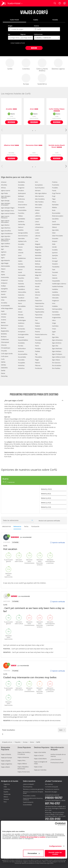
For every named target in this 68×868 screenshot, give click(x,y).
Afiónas (3, 188)
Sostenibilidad (27, 805)
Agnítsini (4, 252)
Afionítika (4, 185)
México (6, 797)
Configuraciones (55, 846)
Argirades (4, 297)
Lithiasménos (39, 227)
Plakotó (37, 363)
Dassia (3, 373)
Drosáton (21, 191)
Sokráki (54, 247)
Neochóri (38, 284)
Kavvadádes (22, 306)
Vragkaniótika (56, 317)
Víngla (54, 323)
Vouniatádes (56, 315)
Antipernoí (4, 280)
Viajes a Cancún (39, 755)
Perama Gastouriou (41, 334)
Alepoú (3, 269)
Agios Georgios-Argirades (6, 197)
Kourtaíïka (21, 360)
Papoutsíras (39, 315)
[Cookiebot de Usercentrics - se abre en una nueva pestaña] (57, 824)
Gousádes (21, 244)
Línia (36, 241)
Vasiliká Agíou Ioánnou (59, 284)
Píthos (54, 202)
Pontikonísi (39, 368)
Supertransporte (28, 802)
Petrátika (38, 349)
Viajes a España (6, 761)
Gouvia (20, 247)
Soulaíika (55, 250)
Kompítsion (22, 332)
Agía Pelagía (5, 263)
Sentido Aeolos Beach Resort (57, 146)
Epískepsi (21, 196)
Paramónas (39, 317)
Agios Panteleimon (7, 233)
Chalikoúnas (5, 339)
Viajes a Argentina (6, 764)
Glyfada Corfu (22, 241)
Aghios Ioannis (6, 191)
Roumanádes (56, 213)
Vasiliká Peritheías (58, 286)
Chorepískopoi (6, 348)
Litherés (38, 224)
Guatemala (7, 794)
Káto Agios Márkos (41, 193)
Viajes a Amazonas (23, 757)
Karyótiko (21, 278)
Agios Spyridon (6, 236)
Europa (26, 79)
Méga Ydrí (38, 275)
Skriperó (55, 241)
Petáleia (37, 351)
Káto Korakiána (40, 199)
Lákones (38, 236)
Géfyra (20, 250)
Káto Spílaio (39, 205)
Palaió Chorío (39, 306)
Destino (36, 26)
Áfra (53, 334)
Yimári (54, 329)
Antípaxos (4, 283)
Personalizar (34, 853)
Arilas (3, 300)
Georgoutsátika (23, 233)
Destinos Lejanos (58, 64)
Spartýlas (55, 255)
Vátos (54, 320)
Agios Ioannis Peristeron (5, 217)
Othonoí (38, 295)
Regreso (23, 34)
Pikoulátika (38, 357)
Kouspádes (22, 363)
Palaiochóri (38, 301)
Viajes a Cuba (38, 767)
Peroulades (39, 340)
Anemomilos (5, 277)
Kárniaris (38, 191)
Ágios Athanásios (57, 340)
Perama (37, 332)
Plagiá (37, 360)
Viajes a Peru (21, 760)
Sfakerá (54, 227)
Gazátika (21, 230)
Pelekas (37, 323)
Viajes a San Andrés (40, 752)
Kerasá (20, 312)
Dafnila (3, 362)
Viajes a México (22, 764)
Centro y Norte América (42, 65)
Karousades (22, 275)
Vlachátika (55, 312)
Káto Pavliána (39, 202)
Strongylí (55, 261)
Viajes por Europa (6, 758)
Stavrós (54, 258)
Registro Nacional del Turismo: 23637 (35, 862)
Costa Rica (7, 789)
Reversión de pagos (51, 792)
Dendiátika (21, 182)
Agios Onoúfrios (6, 231)
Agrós (3, 258)
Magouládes (39, 247)
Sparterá (55, 253)
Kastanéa (21, 284)
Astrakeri (4, 314)
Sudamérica (42, 79)
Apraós (3, 294)
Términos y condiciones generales (33, 789)
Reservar (11, 122)
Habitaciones (38, 34)
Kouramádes (22, 357)
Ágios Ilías (55, 346)
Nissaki (37, 286)
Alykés (3, 275)
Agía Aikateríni (5, 260)
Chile (5, 787)
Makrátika (38, 255)
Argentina (7, 784)
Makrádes (38, 253)
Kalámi (20, 261)
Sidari (54, 233)
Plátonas (38, 365)
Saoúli (54, 222)
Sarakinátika (56, 224)
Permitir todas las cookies (55, 853)
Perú (5, 802)
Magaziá (38, 244)
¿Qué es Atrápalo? (29, 784)
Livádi (37, 230)
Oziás (37, 298)
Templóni (55, 264)
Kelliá (20, 309)
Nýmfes (37, 292)
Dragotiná (21, 188)
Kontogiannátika (23, 334)
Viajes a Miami (5, 767)
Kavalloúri (21, 298)
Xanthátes (55, 326)
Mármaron (38, 272)
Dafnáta (3, 365)
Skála (54, 244)
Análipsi (3, 286)
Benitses (4, 328)
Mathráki (38, 261)
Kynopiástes (39, 185)
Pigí (36, 354)
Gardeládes (22, 219)
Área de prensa (28, 787)
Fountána (21, 213)
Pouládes (55, 188)
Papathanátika (40, 312)
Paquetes (18, 742)
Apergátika (4, 289)
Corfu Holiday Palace (57, 110)
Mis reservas (49, 784)
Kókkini (37, 210)
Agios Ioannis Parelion (8, 213)
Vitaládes (55, 306)
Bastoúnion (5, 325)
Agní (2, 249)
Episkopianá (22, 193)
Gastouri (21, 227)
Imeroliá (21, 253)
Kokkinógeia (22, 320)
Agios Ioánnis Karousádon (5, 221)
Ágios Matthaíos (57, 349)
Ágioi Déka (55, 337)
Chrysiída (4, 351)
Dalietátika (4, 368)
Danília (3, 370)
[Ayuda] (60, 3)
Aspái (3, 311)
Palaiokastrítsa (40, 303)
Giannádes (21, 238)
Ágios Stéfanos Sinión (59, 357)
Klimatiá (21, 315)
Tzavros (54, 275)
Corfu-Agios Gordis (7, 354)
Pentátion (38, 329)
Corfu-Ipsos (5, 356)
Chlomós (4, 345)
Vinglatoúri (55, 301)
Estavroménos (23, 205)
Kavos (20, 303)
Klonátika (21, 317)
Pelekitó (38, 326)
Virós (54, 303)
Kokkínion (21, 323)
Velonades (55, 298)
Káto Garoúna (39, 196)
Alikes (3, 272)
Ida (9, 34)
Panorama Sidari (34, 145)
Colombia (26, 64)
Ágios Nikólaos (57, 351)
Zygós (54, 332)
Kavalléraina (22, 301)
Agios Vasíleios (6, 243)
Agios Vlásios (5, 246)
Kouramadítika (23, 354)
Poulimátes (56, 185)
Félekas (20, 216)
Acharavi (4, 182)
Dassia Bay (4, 376)
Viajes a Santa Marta (40, 759)
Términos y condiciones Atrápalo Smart (33, 792)
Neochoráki (39, 281)
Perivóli (37, 337)
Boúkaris (4, 337)
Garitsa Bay (22, 224)
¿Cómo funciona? (56, 759)
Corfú (3, 359)
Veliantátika (56, 295)
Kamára (20, 264)
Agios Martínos (6, 228)
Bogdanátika (5, 331)
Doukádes (21, 185)
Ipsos (20, 255)
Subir (62, 730)
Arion (34, 109)
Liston (37, 222)
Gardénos (21, 222)
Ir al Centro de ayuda (51, 787)
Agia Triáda (4, 193)
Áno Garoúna (56, 363)
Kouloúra (21, 351)
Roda (54, 210)
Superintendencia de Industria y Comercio (33, 799)
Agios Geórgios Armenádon (6, 204)
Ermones (21, 202)
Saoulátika (55, 219)
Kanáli (20, 272)
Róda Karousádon (58, 216)
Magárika (38, 250)
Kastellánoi (21, 286)
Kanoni (20, 270)
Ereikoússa (21, 199)
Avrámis (4, 320)
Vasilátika (55, 289)
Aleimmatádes (5, 266)
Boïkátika (4, 334)
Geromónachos (23, 236)
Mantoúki (38, 258)
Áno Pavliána (56, 368)
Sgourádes (55, 230)
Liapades (38, 219)
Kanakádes (21, 267)
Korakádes (21, 343)
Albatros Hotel (11, 145)
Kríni (36, 182)
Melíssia (37, 264)
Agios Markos (5, 225)
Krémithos (21, 368)
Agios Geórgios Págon (8, 208)
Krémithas (21, 365)
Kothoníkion (22, 349)
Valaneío (55, 278)
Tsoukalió (55, 272)
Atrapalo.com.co (7, 742)
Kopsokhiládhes (23, 340)
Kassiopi (21, 281)
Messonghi (38, 267)
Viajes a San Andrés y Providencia (24, 753)
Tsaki (54, 270)
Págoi (54, 199)
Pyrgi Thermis (56, 193)
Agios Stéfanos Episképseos (6, 240)
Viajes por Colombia (40, 770)
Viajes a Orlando (6, 754)
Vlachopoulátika (57, 309)
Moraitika (38, 270)
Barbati (3, 322)
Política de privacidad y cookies (33, 837)
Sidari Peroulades (57, 236)
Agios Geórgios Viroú (7, 211)
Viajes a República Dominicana (23, 768)
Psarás (54, 191)
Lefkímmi (38, 216)
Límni (37, 238)
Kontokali (21, 337)
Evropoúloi (21, 207)
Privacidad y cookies (29, 796)
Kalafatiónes (22, 258)
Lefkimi (37, 213)
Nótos (37, 289)
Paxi (36, 320)
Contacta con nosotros (52, 789)
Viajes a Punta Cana (24, 772)
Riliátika (54, 207)
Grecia (32, 742)
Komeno (21, 326)
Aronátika (4, 303)
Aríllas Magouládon (7, 308)
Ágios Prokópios (57, 354)
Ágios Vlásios (56, 360)
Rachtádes (55, 205)
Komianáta (21, 329)
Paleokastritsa (39, 309)
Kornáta (21, 346)
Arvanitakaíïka (5, 306)
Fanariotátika (22, 210)
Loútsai (37, 233)
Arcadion (11, 109)
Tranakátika (56, 267)
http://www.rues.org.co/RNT (45, 863)
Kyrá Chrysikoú (40, 188)
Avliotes (3, 317)
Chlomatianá (5, 342)
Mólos (37, 278)
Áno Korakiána (57, 365)
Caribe (10, 64)
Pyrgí (54, 196)
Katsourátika (22, 292)
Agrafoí (3, 255)
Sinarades (55, 238)
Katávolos (21, 295)
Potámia (55, 182)
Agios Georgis (5, 201)
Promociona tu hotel (57, 763)
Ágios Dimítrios (57, 343)
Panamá (6, 799)
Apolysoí (4, 291)
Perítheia (38, 343)
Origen (10, 26)
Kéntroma (38, 207)
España (6, 792)
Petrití (37, 346)
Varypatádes (56, 281)
